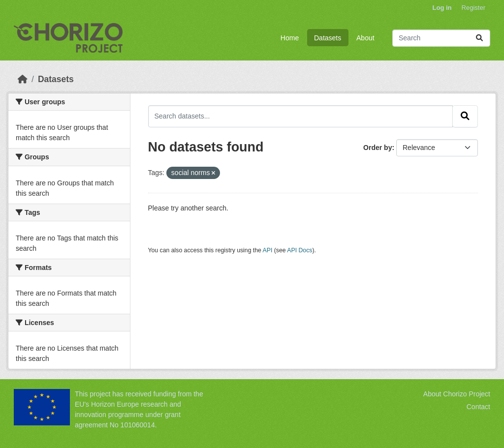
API (268, 250)
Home (290, 38)
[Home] (23, 79)
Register (473, 8)
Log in (442, 8)
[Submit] (479, 38)
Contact (478, 407)
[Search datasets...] (441, 38)
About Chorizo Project (457, 394)
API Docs (299, 250)
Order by (378, 148)
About (365, 38)
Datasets (328, 38)
